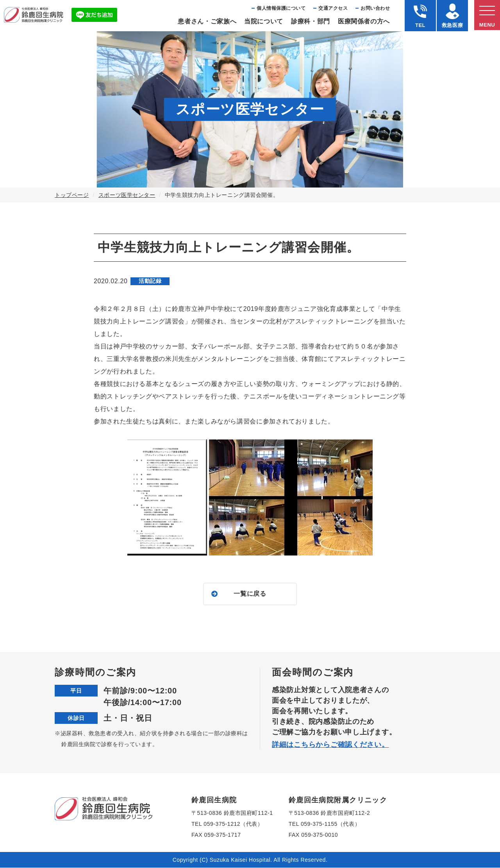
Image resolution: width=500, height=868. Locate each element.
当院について (264, 21)
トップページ (72, 195)
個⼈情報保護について (281, 8)
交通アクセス (333, 8)
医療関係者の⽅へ (364, 21)
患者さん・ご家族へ (207, 21)
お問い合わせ (375, 8)
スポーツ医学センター (127, 195)
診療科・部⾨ (311, 21)
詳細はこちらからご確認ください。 (330, 745)
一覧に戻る (250, 594)
